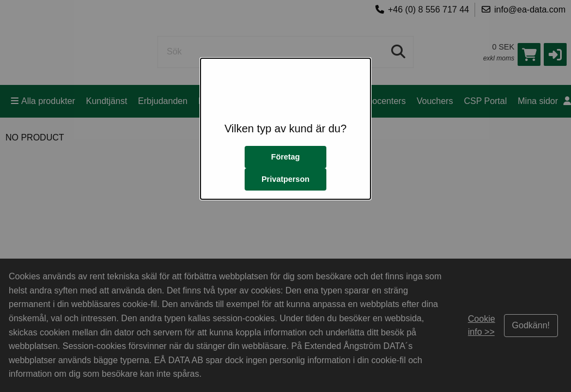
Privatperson (285, 179)
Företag (286, 157)
